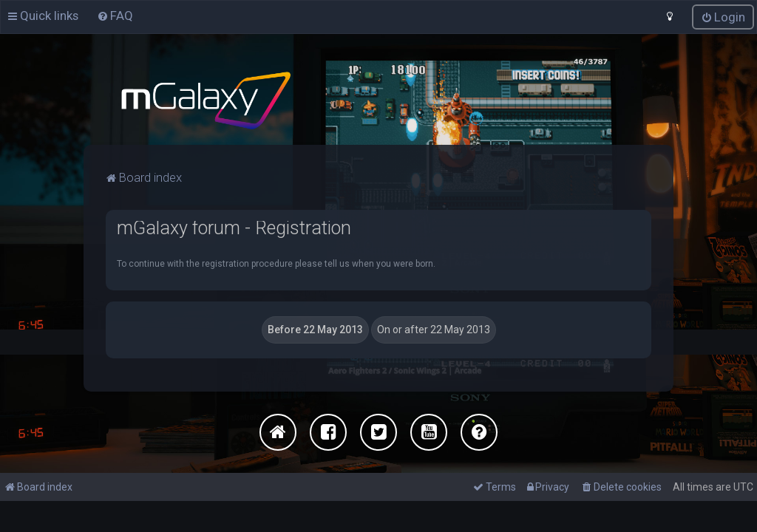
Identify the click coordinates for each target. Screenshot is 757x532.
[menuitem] (115, 16)
